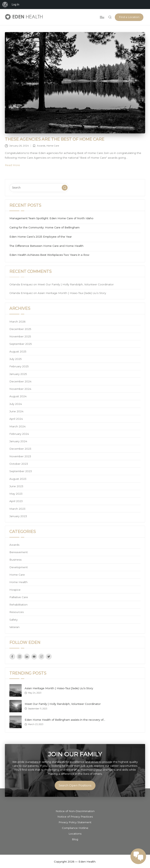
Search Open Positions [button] (75, 785)
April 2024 (16, 419)
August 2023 (18, 479)
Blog (75, 839)
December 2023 (20, 449)
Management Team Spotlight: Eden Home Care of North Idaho (51, 218)
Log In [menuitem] (15, 4)
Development (19, 567)
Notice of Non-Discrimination (75, 811)
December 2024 (20, 381)
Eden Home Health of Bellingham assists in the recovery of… (65, 720)
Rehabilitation (18, 605)
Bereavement (19, 552)
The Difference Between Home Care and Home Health (46, 246)
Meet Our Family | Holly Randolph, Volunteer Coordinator (76, 284)
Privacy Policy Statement (75, 822)
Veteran (14, 627)
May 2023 (16, 494)
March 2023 (17, 509)
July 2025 (16, 359)
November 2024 (20, 389)
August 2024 (18, 396)
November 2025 (20, 336)
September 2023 (21, 471)
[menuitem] (5, 4)
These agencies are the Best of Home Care (55, 139)
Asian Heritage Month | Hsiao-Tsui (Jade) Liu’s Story (72, 293)
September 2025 (21, 344)
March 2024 (17, 426)
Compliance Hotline (75, 828)
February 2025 (19, 366)
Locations (75, 834)
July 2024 (16, 404)
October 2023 (19, 464)
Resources (17, 612)
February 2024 (19, 434)
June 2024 (16, 411)
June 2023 (16, 486)
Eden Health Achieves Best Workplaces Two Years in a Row (49, 255)
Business (15, 560)
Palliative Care (19, 597)
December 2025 (20, 329)
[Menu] (102, 17)
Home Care (53, 146)
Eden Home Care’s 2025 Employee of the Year (41, 237)
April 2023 (16, 501)
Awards (41, 146)
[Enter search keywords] (39, 188)
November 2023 (20, 456)
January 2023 (18, 516)
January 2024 (18, 441)
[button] (129, 17)
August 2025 (18, 351)
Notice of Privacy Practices (75, 817)
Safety (13, 620)
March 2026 (17, 322)
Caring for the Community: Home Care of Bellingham (44, 227)
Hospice (15, 590)
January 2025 (18, 374)
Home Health (18, 582)
